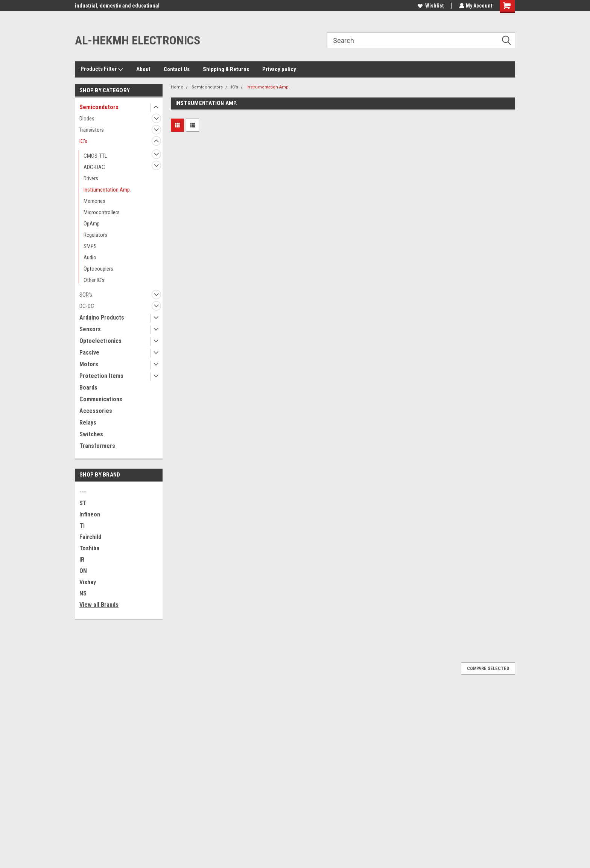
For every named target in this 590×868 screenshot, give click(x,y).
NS (83, 593)
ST (83, 503)
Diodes (87, 119)
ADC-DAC (94, 167)
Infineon (90, 514)
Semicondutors (99, 107)
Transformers (97, 446)
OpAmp (92, 224)
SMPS (90, 246)
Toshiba (89, 548)
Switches (91, 434)
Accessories (96, 411)
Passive (89, 353)
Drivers (91, 178)
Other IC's (94, 280)
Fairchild (90, 537)
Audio (90, 257)
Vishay (88, 582)
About (143, 69)
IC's (83, 141)
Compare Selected (488, 669)
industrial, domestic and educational (117, 6)
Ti (82, 526)
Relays (88, 423)
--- (83, 492)
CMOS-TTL (95, 156)
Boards (88, 388)
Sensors (90, 329)
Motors (89, 364)
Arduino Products (102, 318)
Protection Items (101, 376)
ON (83, 571)
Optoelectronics (100, 341)
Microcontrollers (102, 212)
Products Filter (102, 69)
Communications (101, 399)
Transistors (92, 130)
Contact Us (177, 69)
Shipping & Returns (226, 69)
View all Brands (99, 605)
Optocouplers (98, 269)
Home (177, 87)
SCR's (86, 295)
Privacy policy (279, 69)
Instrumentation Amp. (107, 190)
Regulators (95, 235)
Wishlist (430, 6)
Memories (94, 201)
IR (82, 560)
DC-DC (87, 306)
